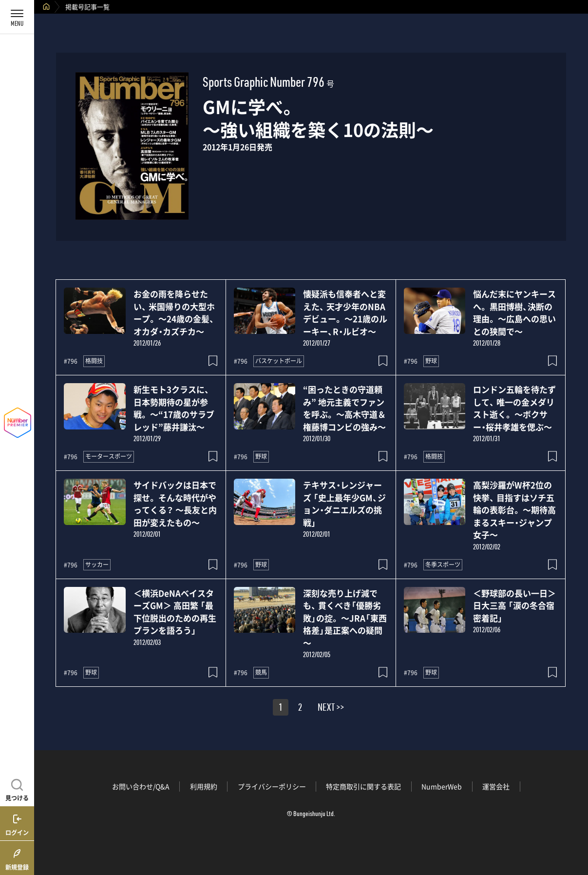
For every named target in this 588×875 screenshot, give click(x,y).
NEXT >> (331, 709)
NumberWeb (442, 786)
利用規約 (204, 786)
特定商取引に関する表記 (363, 786)
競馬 (261, 672)
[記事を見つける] (17, 789)
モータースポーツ (109, 456)
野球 (431, 361)
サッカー (97, 564)
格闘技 (94, 361)
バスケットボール (279, 361)
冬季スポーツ (443, 564)
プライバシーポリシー (272, 786)
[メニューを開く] (17, 17)
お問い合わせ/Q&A (141, 786)
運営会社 (496, 786)
